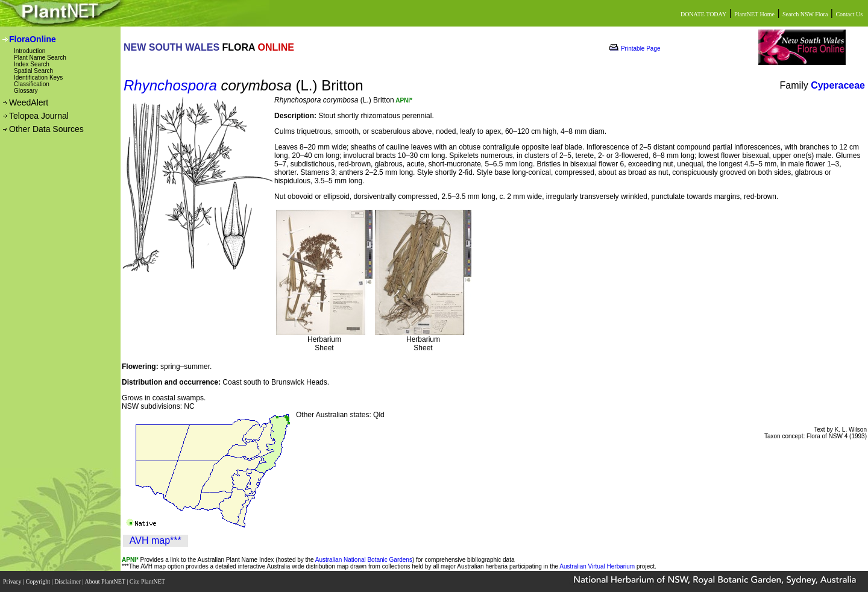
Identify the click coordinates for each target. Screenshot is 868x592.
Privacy (13, 581)
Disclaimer (68, 581)
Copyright (39, 581)
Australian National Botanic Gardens (364, 560)
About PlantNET (105, 581)
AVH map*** (156, 540)
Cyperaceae (838, 85)
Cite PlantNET (148, 581)
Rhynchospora (170, 85)
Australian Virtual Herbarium (597, 566)
